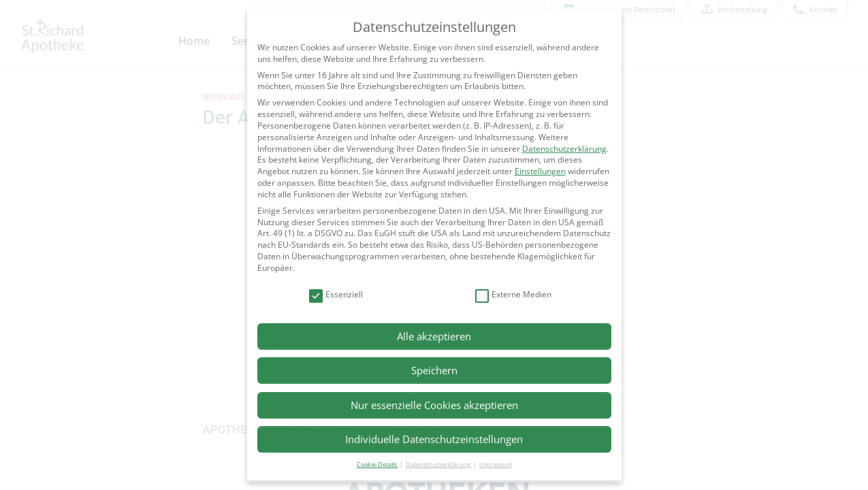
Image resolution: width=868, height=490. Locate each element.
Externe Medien (513, 295)
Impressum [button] (496, 464)
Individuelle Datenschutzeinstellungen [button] (434, 439)
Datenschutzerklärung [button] (439, 464)
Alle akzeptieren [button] (434, 336)
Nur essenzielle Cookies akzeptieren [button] (434, 405)
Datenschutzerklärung (564, 149)
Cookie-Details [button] (377, 464)
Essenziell (336, 295)
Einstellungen (540, 171)
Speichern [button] (434, 370)
